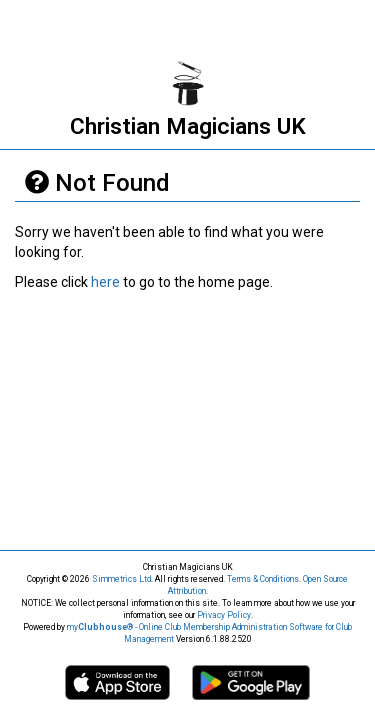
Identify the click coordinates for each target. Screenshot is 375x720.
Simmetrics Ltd (121, 579)
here (105, 282)
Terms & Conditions (263, 579)
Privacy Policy (224, 615)
